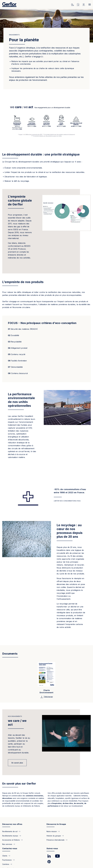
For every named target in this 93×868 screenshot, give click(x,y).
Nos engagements (15, 716)
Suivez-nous (52, 848)
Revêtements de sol (10, 831)
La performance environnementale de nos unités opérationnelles (21, 400)
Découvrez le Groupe (56, 824)
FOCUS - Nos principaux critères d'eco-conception (42, 323)
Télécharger (48, 697)
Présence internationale (56, 840)
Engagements (14, 35)
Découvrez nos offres (12, 824)
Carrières (6, 864)
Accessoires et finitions (11, 840)
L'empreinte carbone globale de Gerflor (20, 200)
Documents (10, 654)
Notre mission (52, 831)
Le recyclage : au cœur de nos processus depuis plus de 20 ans (70, 531)
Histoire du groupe (54, 836)
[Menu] (89, 5)
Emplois (84, 5)
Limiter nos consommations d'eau (67, 501)
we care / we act (17, 723)
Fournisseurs (7, 860)
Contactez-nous (10, 848)
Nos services (7, 844)
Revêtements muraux (10, 836)
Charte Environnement (46, 691)
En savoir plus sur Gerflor (19, 784)
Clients (5, 856)
